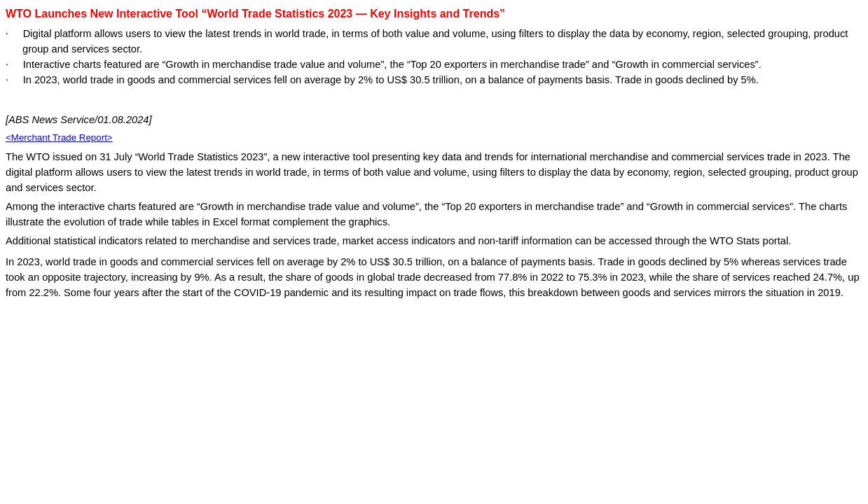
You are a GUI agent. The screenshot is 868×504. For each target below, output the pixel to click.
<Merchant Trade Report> (59, 138)
